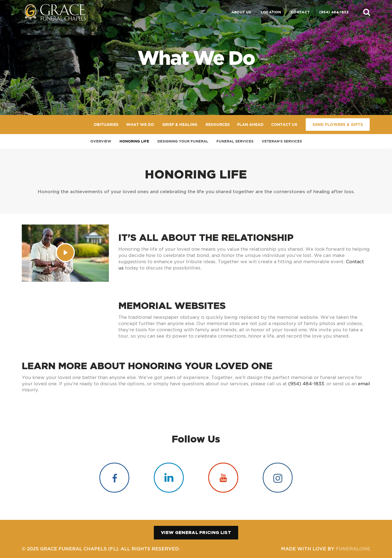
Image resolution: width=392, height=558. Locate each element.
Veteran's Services (282, 141)
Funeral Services (235, 141)
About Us (241, 12)
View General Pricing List (196, 532)
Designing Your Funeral (183, 141)
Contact (300, 12)
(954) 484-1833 (334, 12)
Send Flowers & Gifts (338, 125)
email (364, 384)
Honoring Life (134, 141)
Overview (101, 141)
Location (271, 12)
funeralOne (353, 549)
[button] (367, 12)
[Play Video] (65, 253)
